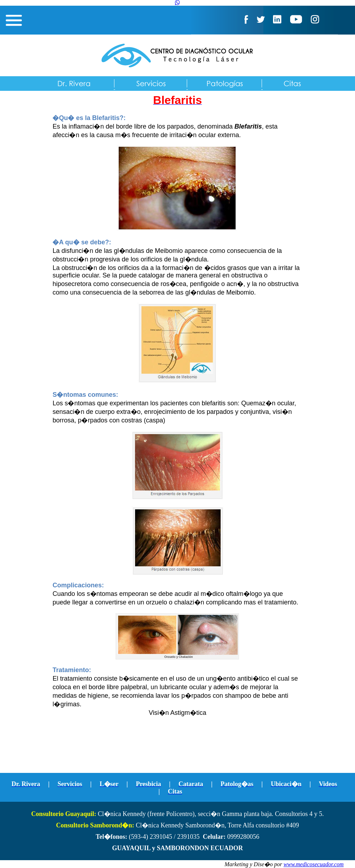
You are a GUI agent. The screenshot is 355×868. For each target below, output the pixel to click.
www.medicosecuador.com (313, 864)
